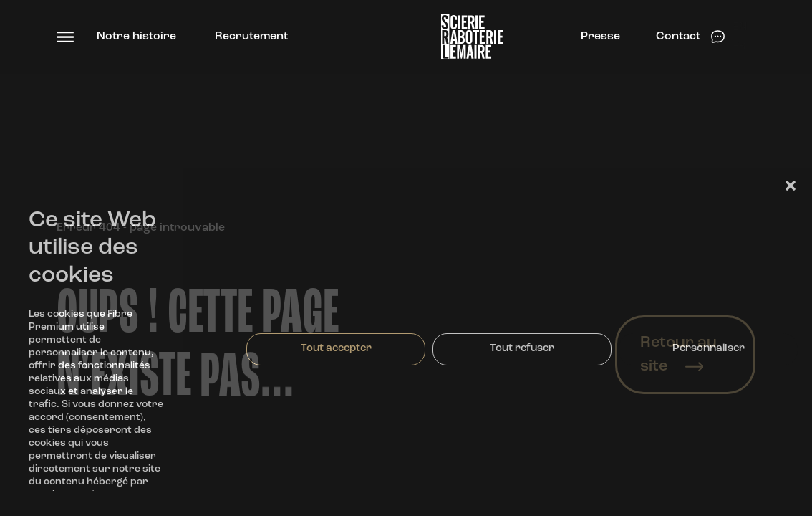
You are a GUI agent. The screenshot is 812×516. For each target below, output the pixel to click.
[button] (791, 186)
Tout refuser (522, 349)
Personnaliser (709, 349)
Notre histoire (136, 37)
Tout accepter (336, 349)
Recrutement (251, 37)
